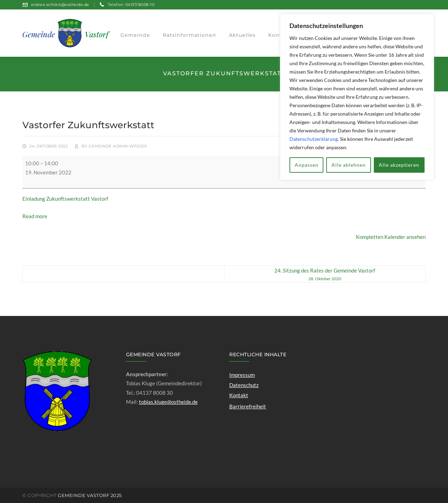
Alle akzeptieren (399, 165)
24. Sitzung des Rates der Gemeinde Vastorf (325, 275)
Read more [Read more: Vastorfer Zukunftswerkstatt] (35, 216)
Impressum (242, 375)
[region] (357, 97)
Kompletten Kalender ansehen (391, 237)
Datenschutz (244, 385)
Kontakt (239, 395)
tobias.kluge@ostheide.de (168, 402)
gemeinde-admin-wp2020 (118, 146)
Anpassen (307, 165)
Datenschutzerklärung (314, 139)
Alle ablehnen (349, 165)
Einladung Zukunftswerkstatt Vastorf (65, 199)
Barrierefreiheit (248, 406)
